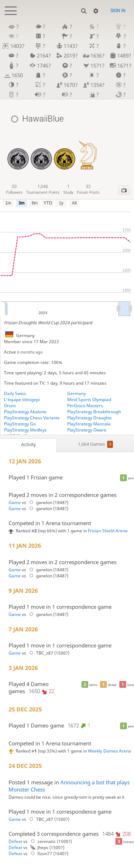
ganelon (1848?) (48, 502)
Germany (76, 393)
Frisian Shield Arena (108, 531)
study (68, 189)
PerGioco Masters (85, 406)
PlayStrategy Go (20, 424)
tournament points (43, 189)
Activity (28, 445)
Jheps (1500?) (46, 847)
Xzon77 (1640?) (48, 854)
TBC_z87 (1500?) (48, 653)
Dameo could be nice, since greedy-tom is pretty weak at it (66, 797)
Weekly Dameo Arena (110, 751)
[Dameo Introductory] (88, 152)
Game (15, 502)
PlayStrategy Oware (87, 430)
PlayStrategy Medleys (25, 430)
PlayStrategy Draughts (90, 418)
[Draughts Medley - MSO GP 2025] (41, 152)
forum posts (88, 189)
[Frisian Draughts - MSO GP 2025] (64, 152)
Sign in (118, 11)
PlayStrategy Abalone (25, 412)
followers (14, 189)
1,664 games (96, 444)
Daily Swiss (15, 393)
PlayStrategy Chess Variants (32, 418)
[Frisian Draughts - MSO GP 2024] (18, 152)
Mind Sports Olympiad (89, 400)
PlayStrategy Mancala (89, 424)
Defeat (15, 841)
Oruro (10, 406)
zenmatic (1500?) (50, 841)
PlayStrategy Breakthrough (94, 412)
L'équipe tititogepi (22, 400)
